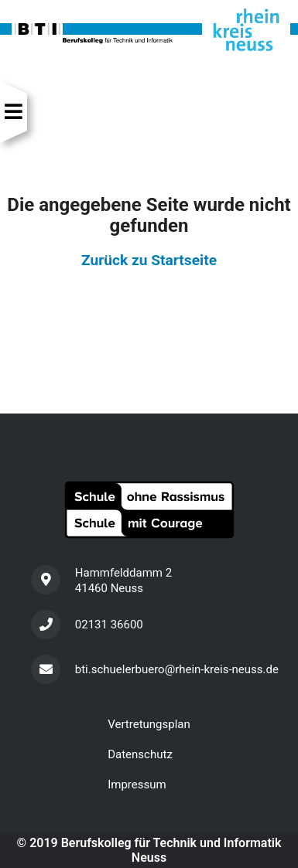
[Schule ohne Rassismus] (149, 510)
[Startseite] (149, 29)
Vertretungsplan (149, 724)
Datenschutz (140, 754)
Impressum (137, 785)
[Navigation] (14, 112)
